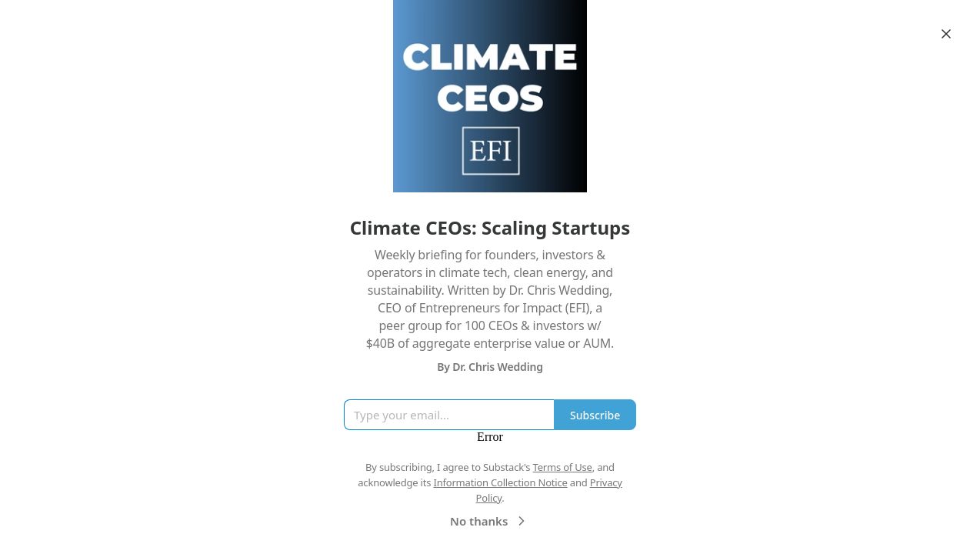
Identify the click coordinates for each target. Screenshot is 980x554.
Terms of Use (563, 467)
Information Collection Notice (500, 482)
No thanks (490, 521)
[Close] (946, 34)
